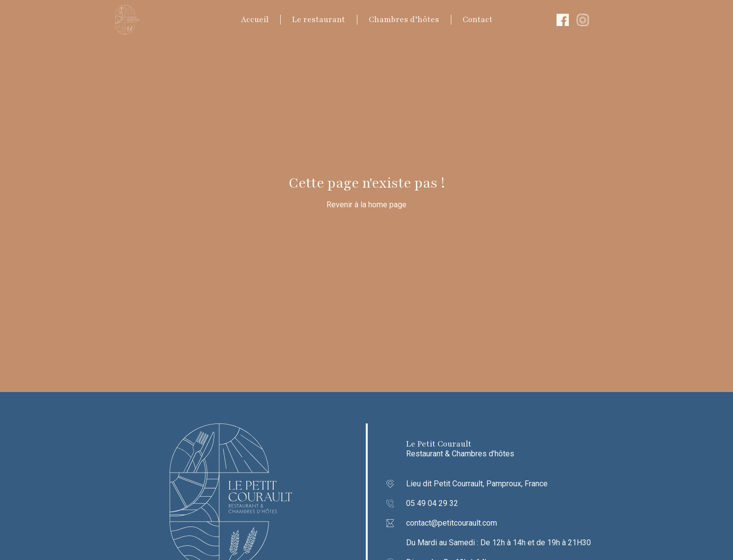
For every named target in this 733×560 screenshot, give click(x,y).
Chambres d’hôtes (404, 20)
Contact (478, 20)
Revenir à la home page (366, 205)
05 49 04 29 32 (432, 503)
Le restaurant (319, 20)
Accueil (255, 20)
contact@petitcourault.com (452, 523)
